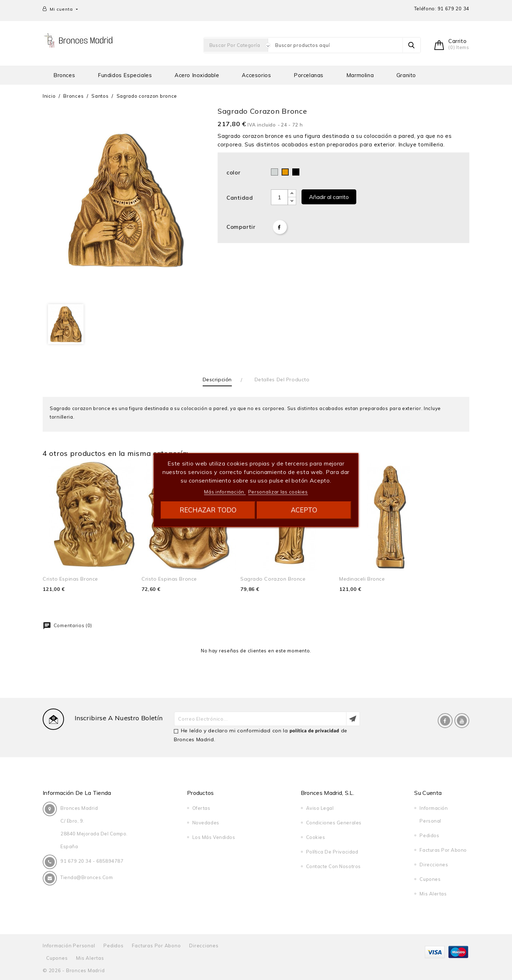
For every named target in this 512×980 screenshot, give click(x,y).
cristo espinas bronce (70, 579)
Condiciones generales (334, 823)
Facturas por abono (443, 850)
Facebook (445, 721)
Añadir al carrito (329, 197)
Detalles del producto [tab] (282, 379)
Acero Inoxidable (197, 75)
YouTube (462, 721)
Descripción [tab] (217, 379)
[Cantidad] (279, 197)
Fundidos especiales (125, 75)
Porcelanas (309, 75)
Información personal (69, 946)
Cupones (430, 879)
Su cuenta (428, 793)
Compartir (280, 227)
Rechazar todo (208, 510)
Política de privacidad (332, 852)
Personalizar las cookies (278, 492)
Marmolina (360, 75)
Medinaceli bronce (362, 579)
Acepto (304, 510)
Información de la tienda (77, 793)
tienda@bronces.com (87, 877)
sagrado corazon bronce (273, 579)
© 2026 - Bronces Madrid (74, 970)
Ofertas (201, 808)
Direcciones (434, 865)
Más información (225, 492)
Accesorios (256, 75)
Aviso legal (320, 808)
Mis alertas (433, 894)
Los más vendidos (214, 837)
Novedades (206, 823)
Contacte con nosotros (334, 866)
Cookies (316, 837)
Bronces (64, 75)
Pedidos (429, 835)
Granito (406, 75)
